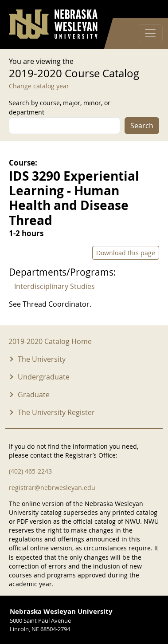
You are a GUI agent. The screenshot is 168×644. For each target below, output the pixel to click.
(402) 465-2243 (30, 471)
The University (42, 359)
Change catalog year (39, 86)
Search (142, 126)
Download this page (126, 253)
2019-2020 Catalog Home (50, 341)
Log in (148, 9)
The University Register (56, 412)
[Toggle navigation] (150, 33)
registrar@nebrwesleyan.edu (52, 488)
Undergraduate (44, 377)
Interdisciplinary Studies (55, 286)
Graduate (34, 395)
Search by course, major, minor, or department (60, 107)
